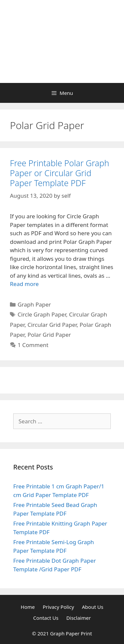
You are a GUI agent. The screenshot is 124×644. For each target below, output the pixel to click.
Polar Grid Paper (49, 335)
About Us (93, 607)
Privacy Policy (58, 607)
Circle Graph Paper (42, 314)
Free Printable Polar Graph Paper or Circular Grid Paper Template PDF (60, 173)
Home (28, 607)
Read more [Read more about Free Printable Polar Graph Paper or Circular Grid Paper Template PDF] (24, 284)
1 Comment (33, 345)
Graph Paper (34, 304)
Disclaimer (79, 618)
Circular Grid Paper (52, 325)
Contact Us (46, 618)
